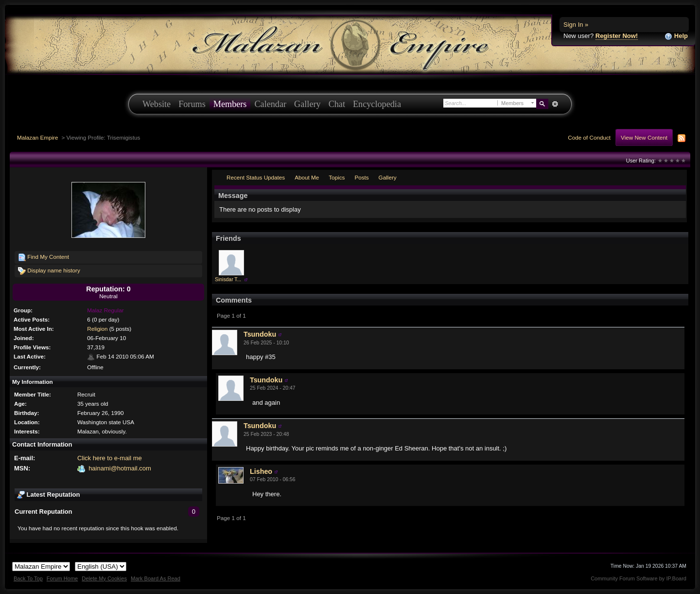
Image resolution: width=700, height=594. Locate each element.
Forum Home (62, 578)
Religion (97, 329)
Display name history (49, 271)
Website (157, 104)
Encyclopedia (377, 104)
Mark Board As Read (156, 578)
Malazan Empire (37, 137)
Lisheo (261, 471)
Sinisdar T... (228, 279)
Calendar (270, 104)
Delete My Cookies (104, 578)
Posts (361, 177)
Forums (192, 104)
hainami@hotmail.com (120, 468)
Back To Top (28, 578)
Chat (337, 104)
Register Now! (617, 36)
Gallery (307, 104)
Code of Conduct (589, 137)
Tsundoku (260, 334)
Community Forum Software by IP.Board (639, 578)
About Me (307, 177)
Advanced (555, 104)
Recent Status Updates (256, 177)
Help (676, 36)
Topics (337, 177)
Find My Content (44, 257)
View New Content (644, 137)
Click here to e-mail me (110, 458)
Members (230, 104)
